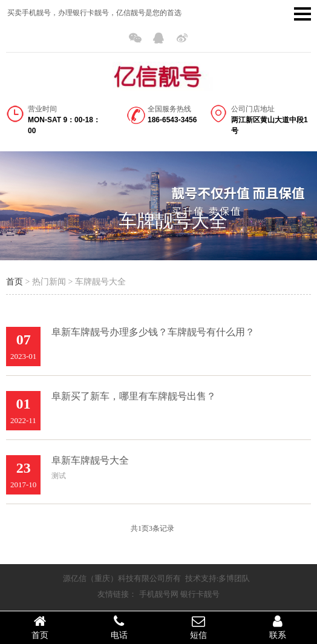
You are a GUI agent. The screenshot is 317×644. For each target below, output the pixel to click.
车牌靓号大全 (173, 221)
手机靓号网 (159, 594)
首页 (15, 282)
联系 (277, 627)
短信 (198, 627)
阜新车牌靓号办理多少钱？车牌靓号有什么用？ (153, 332)
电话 (119, 627)
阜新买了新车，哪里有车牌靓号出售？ (134, 396)
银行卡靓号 (200, 594)
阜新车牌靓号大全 (90, 460)
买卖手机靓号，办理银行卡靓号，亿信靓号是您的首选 (94, 13)
